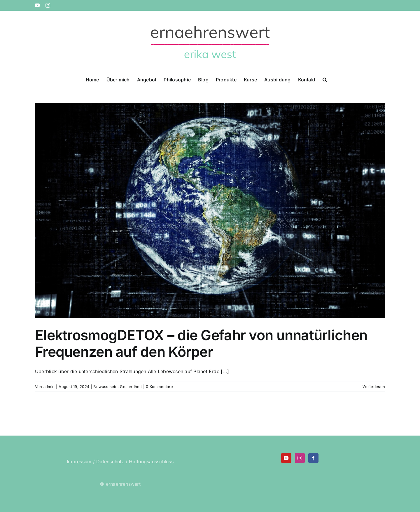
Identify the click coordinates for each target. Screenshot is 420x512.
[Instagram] (300, 458)
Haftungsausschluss (151, 462)
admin (49, 387)
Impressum (79, 462)
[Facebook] (313, 458)
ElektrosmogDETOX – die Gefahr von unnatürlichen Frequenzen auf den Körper (201, 344)
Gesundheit (131, 387)
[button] (325, 79)
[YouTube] (286, 458)
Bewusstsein (105, 387)
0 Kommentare (159, 387)
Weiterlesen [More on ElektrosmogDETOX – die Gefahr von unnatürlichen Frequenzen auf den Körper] (374, 387)
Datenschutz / (112, 462)
